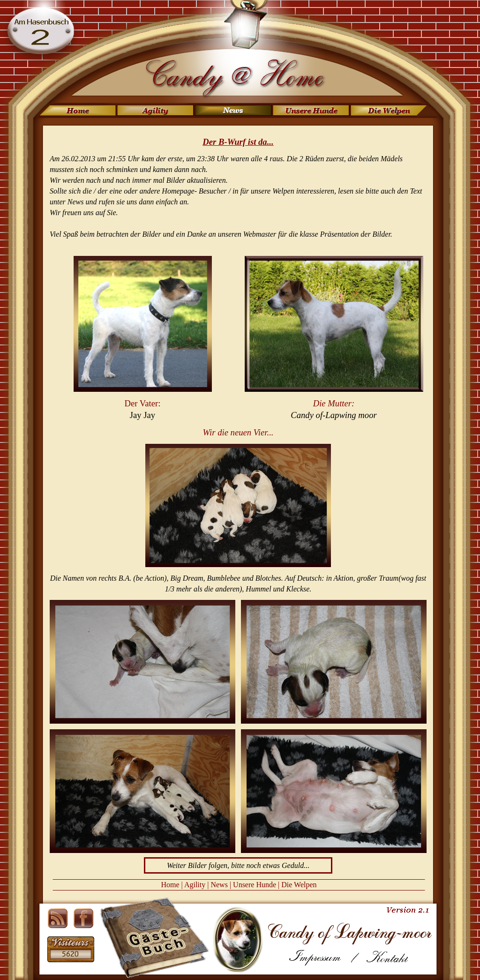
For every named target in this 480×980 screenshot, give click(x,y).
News (219, 885)
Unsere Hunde (255, 885)
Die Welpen (299, 885)
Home (170, 885)
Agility (195, 885)
